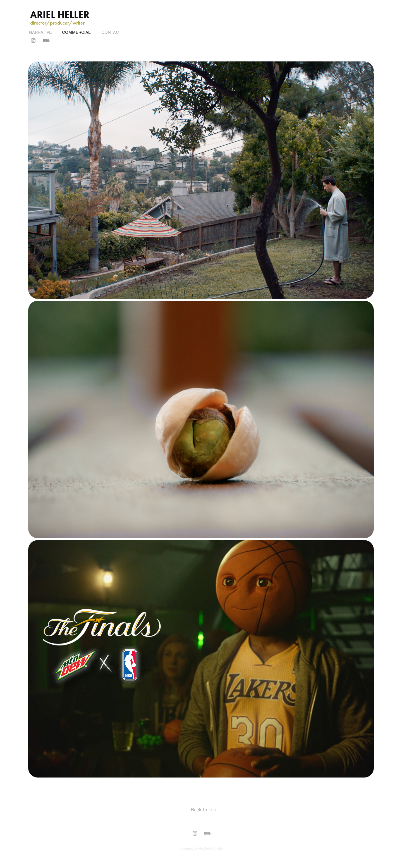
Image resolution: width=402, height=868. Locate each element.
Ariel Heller (61, 14)
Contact (111, 32)
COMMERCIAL (76, 32)
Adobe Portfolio (211, 848)
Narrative (40, 32)
